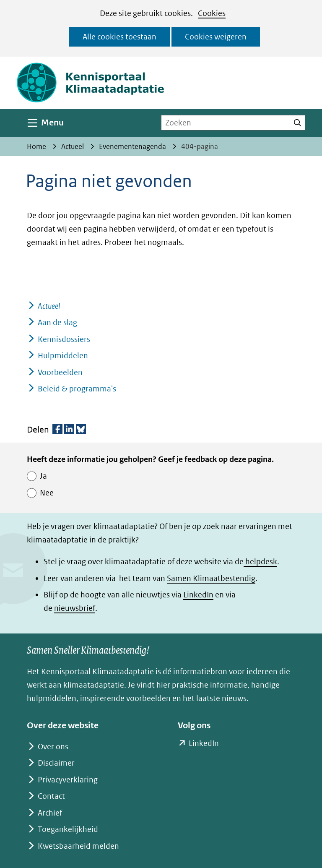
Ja (43, 476)
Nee (47, 493)
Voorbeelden (60, 372)
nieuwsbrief (75, 608)
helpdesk (260, 562)
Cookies (212, 13)
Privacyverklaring (68, 780)
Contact (51, 796)
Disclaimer (56, 763)
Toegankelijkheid (68, 829)
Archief (50, 813)
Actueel (49, 306)
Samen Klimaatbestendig (211, 578)
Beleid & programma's (77, 389)
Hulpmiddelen (63, 356)
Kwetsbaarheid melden (78, 846)
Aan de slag (57, 322)
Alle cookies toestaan (119, 37)
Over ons (53, 747)
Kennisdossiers (64, 339)
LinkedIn (198, 595)
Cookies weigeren (216, 37)
